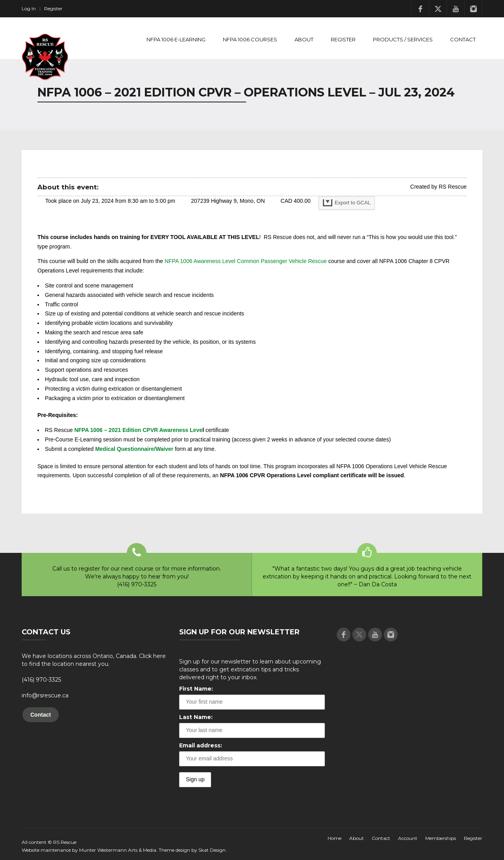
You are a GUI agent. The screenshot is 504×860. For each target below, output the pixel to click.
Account (408, 838)
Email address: (201, 745)
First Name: (196, 689)
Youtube (456, 9)
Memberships (441, 838)
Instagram (473, 9)
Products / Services (403, 39)
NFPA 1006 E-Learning (176, 39)
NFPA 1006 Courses (250, 39)
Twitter (438, 9)
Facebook (420, 9)
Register (53, 8)
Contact (463, 39)
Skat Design (212, 850)
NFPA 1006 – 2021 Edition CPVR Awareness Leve (138, 430)
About (304, 39)
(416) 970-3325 (41, 680)
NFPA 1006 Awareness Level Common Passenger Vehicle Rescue (246, 261)
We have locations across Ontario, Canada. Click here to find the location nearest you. (94, 660)
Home (334, 838)
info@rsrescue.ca (45, 695)
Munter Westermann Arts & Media (118, 850)
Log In (29, 8)
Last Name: (196, 717)
